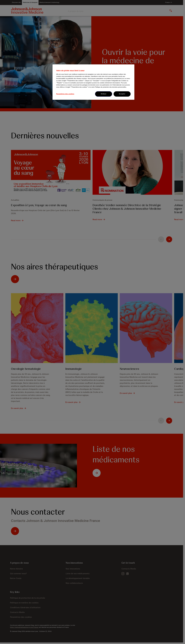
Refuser (104, 94)
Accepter (122, 94)
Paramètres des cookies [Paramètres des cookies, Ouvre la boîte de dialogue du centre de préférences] (65, 94)
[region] (93, 82)
